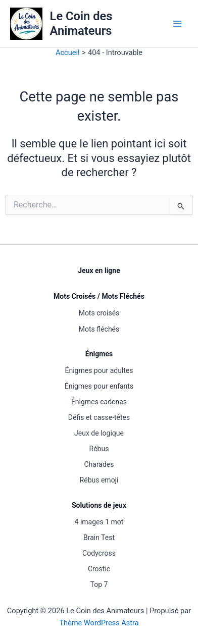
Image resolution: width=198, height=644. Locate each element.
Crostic (99, 569)
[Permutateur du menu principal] (177, 24)
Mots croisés (99, 313)
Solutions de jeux (99, 505)
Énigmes (99, 354)
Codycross (99, 553)
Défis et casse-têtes (99, 417)
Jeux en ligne (99, 271)
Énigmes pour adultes (99, 370)
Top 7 (99, 584)
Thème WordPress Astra (99, 623)
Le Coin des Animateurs (81, 23)
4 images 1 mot (99, 522)
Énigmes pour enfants (99, 386)
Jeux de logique (99, 433)
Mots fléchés (99, 329)
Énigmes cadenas (99, 402)
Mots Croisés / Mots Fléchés (99, 296)
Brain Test (99, 538)
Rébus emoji (99, 480)
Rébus (99, 449)
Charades (99, 464)
